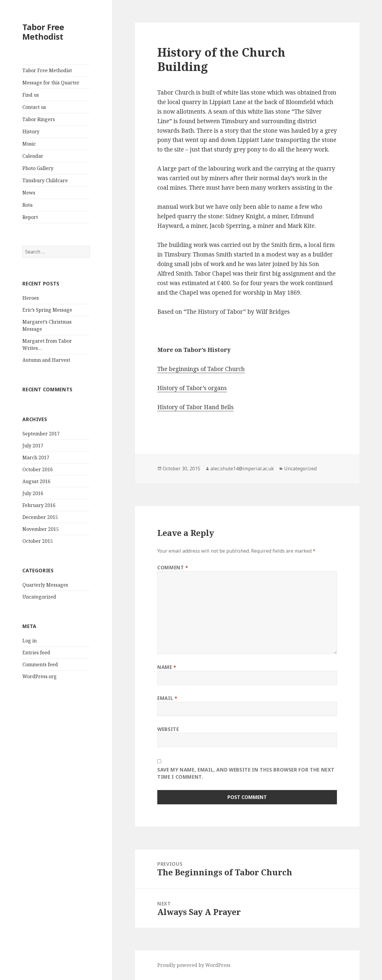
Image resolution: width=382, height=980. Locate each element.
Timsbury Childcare (45, 180)
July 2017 (33, 446)
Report (30, 217)
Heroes (31, 298)
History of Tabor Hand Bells (195, 407)
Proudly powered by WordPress (194, 965)
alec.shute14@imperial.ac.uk (242, 469)
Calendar (33, 156)
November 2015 (41, 529)
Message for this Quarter (51, 83)
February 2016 (39, 505)
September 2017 (41, 434)
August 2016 (36, 481)
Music (29, 144)
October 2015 (38, 541)
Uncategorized (39, 597)
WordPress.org (40, 676)
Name (167, 667)
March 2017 (36, 457)
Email (167, 698)
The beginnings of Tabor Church (201, 369)
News (29, 193)
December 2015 (40, 517)
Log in (30, 641)
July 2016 (33, 493)
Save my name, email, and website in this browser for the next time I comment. (246, 773)
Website (168, 729)
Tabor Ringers (39, 119)
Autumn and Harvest (46, 360)
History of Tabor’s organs (192, 388)
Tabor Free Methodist (43, 32)
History (31, 132)
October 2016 (38, 469)
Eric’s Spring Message (47, 310)
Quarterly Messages (45, 585)
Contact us (34, 107)
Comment (173, 568)
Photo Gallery (38, 168)
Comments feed (40, 664)
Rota (27, 205)
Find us (31, 95)
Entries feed (36, 653)
